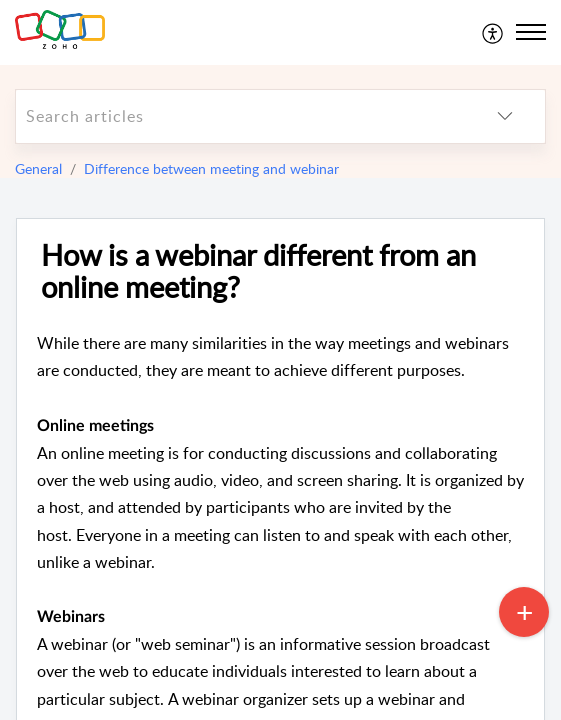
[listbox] (505, 116)
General (38, 168)
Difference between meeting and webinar (211, 168)
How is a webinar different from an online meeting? (258, 272)
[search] (240, 116)
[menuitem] (493, 32)
